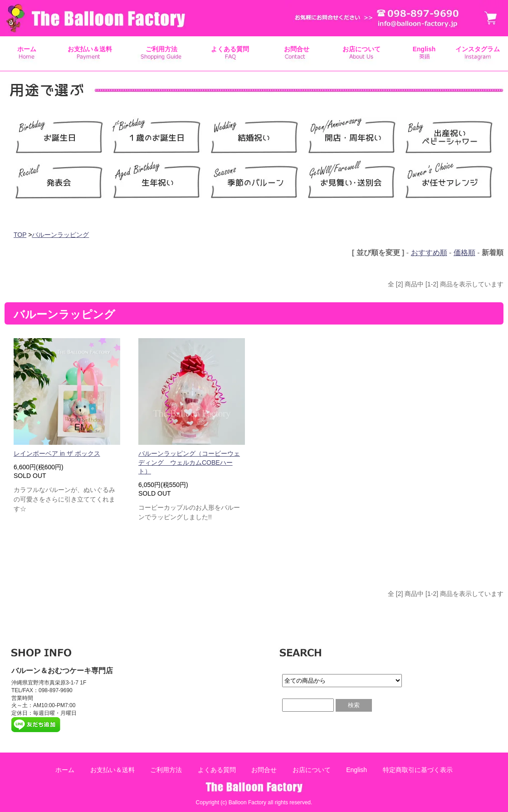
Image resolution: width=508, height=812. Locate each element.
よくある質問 (230, 49)
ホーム (27, 49)
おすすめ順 (429, 253)
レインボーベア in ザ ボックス (57, 453)
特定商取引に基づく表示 (418, 770)
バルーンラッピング (60, 235)
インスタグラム (478, 49)
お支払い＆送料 (90, 49)
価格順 (464, 253)
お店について (361, 49)
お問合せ (297, 49)
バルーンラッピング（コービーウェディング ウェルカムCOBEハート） (189, 462)
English (424, 49)
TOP (20, 235)
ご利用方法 (161, 49)
